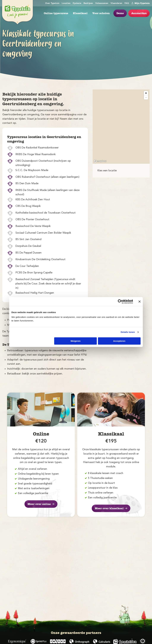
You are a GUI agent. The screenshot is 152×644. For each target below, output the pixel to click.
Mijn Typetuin (140, 3)
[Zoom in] (146, 93)
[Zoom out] (146, 97)
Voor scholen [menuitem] (101, 13)
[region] (121, 127)
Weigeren (75, 341)
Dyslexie (77, 3)
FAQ (127, 3)
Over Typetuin (52, 3)
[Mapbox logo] (100, 161)
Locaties (66, 3)
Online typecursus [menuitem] (56, 13)
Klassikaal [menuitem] (80, 13)
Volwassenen (102, 3)
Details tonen (128, 332)
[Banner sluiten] (140, 301)
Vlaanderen (116, 3)
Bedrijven (88, 3)
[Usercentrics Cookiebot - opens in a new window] (120, 301)
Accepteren (119, 341)
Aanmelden (139, 13)
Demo (120, 13)
